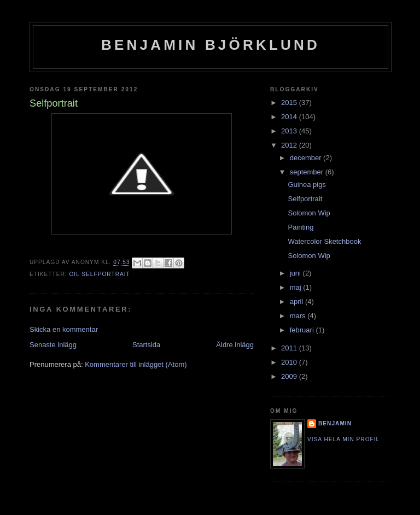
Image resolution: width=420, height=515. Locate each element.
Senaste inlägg (53, 345)
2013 (290, 131)
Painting (301, 227)
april (297, 302)
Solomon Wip (309, 213)
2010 (290, 362)
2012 (290, 145)
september (308, 172)
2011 (290, 348)
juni (296, 273)
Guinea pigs (307, 185)
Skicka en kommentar (64, 329)
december (307, 158)
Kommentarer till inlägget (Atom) (136, 364)
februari (303, 330)
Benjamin (335, 423)
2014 (290, 117)
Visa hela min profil (343, 439)
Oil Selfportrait (99, 274)
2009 (290, 376)
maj (297, 287)
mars (299, 316)
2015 (290, 103)
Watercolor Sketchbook (324, 241)
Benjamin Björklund (211, 45)
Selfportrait (305, 199)
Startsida (146, 345)
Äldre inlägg (235, 345)
